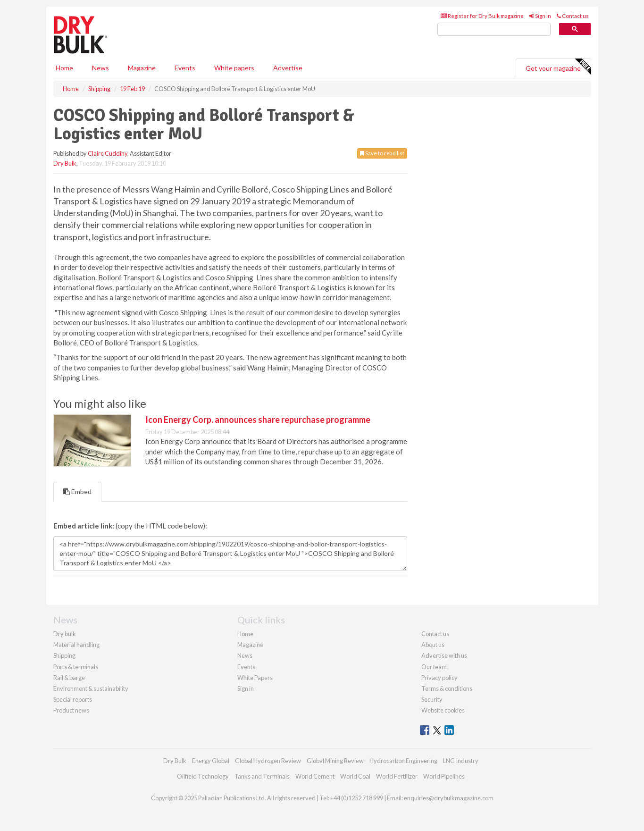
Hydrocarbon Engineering (403, 761)
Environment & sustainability (91, 688)
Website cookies (443, 710)
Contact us (573, 16)
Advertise (288, 68)
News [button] (100, 68)
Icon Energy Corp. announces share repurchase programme (258, 420)
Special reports (73, 699)
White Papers (255, 678)
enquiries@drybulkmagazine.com (449, 798)
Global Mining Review (335, 761)
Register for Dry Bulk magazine (482, 16)
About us (433, 645)
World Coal (355, 776)
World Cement (315, 776)
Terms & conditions (447, 688)
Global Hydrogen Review (268, 761)
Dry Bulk (65, 163)
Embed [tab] (77, 491)
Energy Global (211, 761)
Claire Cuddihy (108, 153)
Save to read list (382, 153)
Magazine (142, 68)
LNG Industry (461, 761)
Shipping (64, 655)
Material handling (76, 645)
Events (185, 68)
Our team (434, 667)
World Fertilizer (397, 776)
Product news (71, 710)
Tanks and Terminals (262, 776)
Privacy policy (439, 678)
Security (432, 699)
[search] (494, 29)
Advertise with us (444, 655)
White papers (234, 68)
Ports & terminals (76, 667)
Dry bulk (65, 634)
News (245, 655)
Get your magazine (558, 67)
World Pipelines (444, 776)
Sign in (540, 16)
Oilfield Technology (203, 776)
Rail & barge (69, 678)
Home (64, 68)
